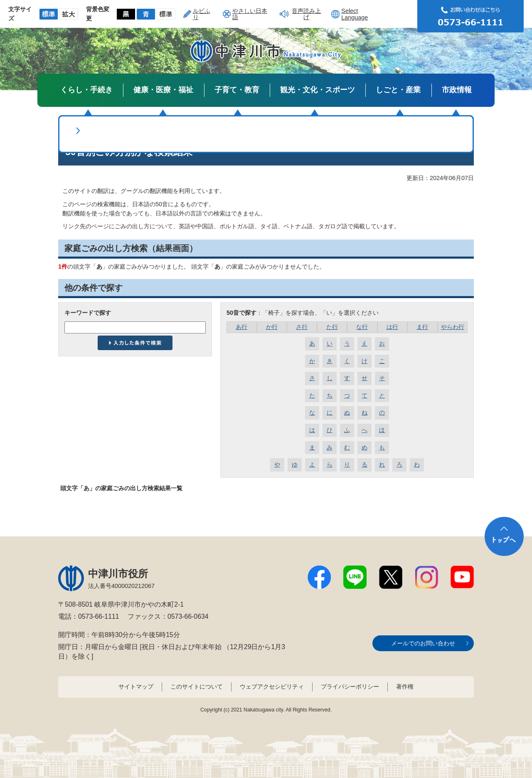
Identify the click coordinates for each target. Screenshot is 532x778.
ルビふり (202, 14)
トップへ (504, 536)
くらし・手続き (86, 90)
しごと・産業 (398, 90)
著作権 (405, 687)
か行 (272, 327)
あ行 (241, 327)
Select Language (355, 14)
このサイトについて (197, 687)
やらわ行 (453, 327)
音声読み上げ (306, 14)
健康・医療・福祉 (163, 90)
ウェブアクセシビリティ (272, 687)
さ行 (302, 327)
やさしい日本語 (250, 14)
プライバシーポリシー (350, 687)
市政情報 (457, 90)
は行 (392, 327)
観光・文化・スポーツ (318, 90)
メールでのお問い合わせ (423, 643)
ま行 (422, 327)
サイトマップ (136, 687)
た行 (332, 327)
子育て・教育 (237, 90)
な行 (362, 327)
